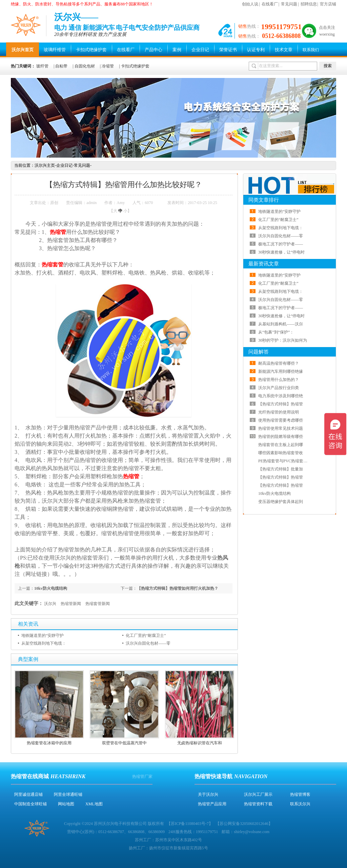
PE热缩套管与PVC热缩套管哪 (285, 461)
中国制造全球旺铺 (30, 804)
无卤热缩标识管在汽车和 (200, 743)
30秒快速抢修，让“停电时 (281, 252)
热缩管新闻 (71, 604)
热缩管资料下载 (258, 804)
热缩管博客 (300, 794)
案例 (177, 50)
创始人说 (250, 4)
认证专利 (256, 50)
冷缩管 (108, 66)
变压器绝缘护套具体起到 (281, 502)
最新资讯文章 (264, 264)
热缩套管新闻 (98, 604)
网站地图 (66, 804)
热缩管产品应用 (212, 804)
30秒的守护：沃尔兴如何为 (283, 340)
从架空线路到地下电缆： (44, 643)
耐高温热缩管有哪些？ (279, 363)
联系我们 (311, 50)
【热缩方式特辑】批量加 (281, 469)
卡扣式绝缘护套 (91, 50)
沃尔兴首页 (23, 50)
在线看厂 (270, 4)
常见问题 (289, 4)
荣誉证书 (228, 50)
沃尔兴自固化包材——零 (148, 643)
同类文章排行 (264, 200)
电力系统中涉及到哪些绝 (281, 396)
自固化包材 (85, 66)
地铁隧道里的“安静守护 (43, 635)
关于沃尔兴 (208, 794)
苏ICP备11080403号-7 (190, 824)
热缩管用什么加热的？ (279, 380)
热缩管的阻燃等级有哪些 (281, 437)
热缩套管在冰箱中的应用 (49, 743)
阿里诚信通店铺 (28, 794)
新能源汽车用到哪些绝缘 (281, 371)
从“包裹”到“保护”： (276, 332)
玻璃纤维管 (55, 50)
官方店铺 (328, 4)
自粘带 (61, 66)
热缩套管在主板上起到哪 (281, 445)
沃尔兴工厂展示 (258, 794)
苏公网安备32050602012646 (244, 824)
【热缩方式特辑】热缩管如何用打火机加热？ (178, 588)
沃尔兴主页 (45, 165)
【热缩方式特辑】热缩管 (281, 404)
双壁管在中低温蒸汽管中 (124, 743)
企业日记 (200, 50)
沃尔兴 (50, 604)
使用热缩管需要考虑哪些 (281, 420)
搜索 (328, 66)
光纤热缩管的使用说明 (279, 412)
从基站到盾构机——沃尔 (281, 324)
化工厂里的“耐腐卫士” (146, 635)
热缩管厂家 (142, 776)
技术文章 (284, 50)
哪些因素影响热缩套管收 (281, 453)
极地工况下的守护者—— (281, 244)
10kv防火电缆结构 (51, 588)
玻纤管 (42, 66)
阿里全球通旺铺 (68, 794)
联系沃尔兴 (300, 804)
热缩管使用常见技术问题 (281, 428)
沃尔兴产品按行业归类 (279, 388)
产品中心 (154, 50)
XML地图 (94, 804)
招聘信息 (309, 4)
